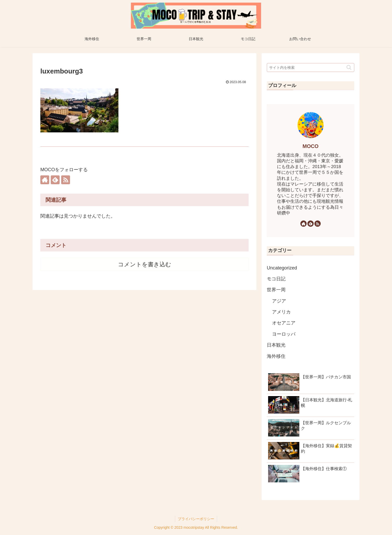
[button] (349, 67)
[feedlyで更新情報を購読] (55, 180)
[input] (311, 67)
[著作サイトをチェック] (45, 180)
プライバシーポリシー (196, 519)
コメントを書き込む (145, 264)
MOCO (311, 146)
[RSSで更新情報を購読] (66, 180)
